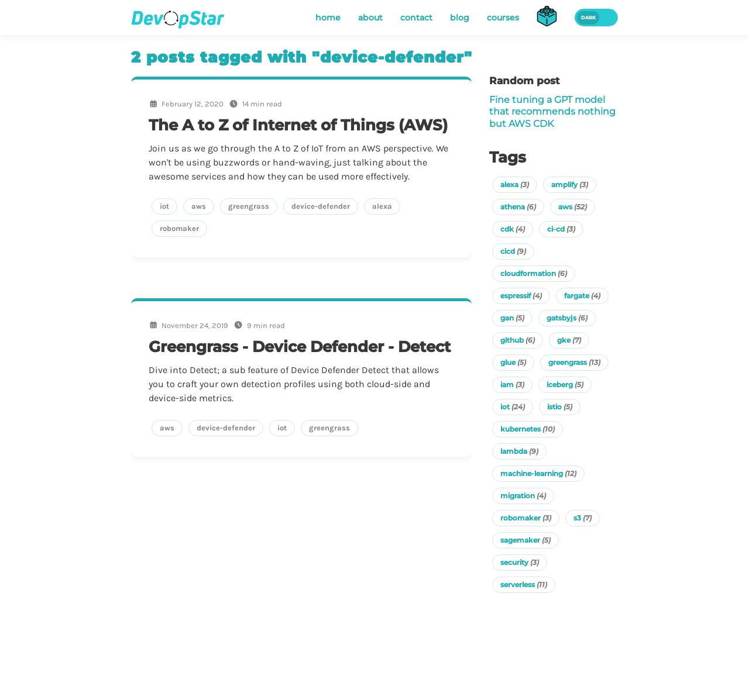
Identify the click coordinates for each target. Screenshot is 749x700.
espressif (521, 296)
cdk (513, 229)
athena (518, 207)
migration (523, 496)
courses (503, 18)
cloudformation (534, 273)
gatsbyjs (567, 318)
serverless (524, 585)
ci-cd (561, 229)
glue (513, 362)
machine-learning (538, 473)
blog (460, 18)
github (518, 340)
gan (512, 318)
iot (513, 407)
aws (573, 207)
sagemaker (525, 540)
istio (560, 407)
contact (416, 18)
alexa (515, 185)
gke (569, 340)
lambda (519, 451)
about (370, 18)
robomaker (526, 518)
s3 (583, 518)
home (328, 18)
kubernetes (528, 429)
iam (512, 385)
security (520, 562)
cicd (513, 251)
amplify (570, 185)
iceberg (565, 385)
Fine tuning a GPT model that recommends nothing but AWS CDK (552, 112)
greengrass (574, 362)
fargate (582, 296)
